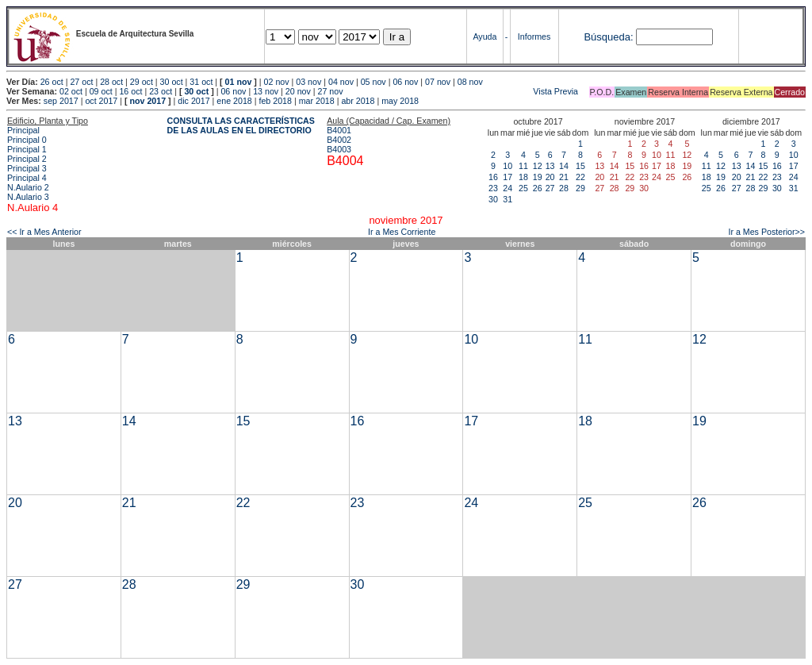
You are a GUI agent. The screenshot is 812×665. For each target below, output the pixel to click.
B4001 (339, 130)
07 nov (438, 82)
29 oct (142, 82)
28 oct (111, 82)
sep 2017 (61, 101)
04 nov (341, 82)
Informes (534, 37)
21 (564, 177)
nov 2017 (147, 101)
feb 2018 (275, 101)
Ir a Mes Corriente (402, 232)
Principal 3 (27, 168)
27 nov (331, 91)
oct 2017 (101, 101)
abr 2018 (358, 101)
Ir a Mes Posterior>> (766, 232)
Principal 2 (27, 159)
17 (507, 177)
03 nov (308, 82)
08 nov (470, 82)
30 (493, 199)
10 (507, 166)
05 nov (373, 82)
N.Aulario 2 (28, 187)
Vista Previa (462, 91)
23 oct (161, 91)
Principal (23, 130)
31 (507, 199)
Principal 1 (27, 149)
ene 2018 (234, 101)
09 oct (101, 91)
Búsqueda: (608, 37)
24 (507, 188)
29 (580, 188)
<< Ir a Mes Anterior (44, 232)
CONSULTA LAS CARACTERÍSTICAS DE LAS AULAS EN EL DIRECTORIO (241, 125)
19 (538, 177)
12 (538, 166)
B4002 (339, 140)
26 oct (52, 82)
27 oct (81, 82)
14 (564, 166)
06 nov (405, 82)
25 (523, 188)
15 (580, 166)
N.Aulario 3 (28, 197)
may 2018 (400, 101)
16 (493, 177)
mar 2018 (317, 101)
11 (523, 166)
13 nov (266, 91)
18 (523, 177)
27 (550, 188)
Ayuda (485, 37)
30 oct (172, 82)
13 (550, 166)
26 (538, 188)
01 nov (239, 82)
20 (550, 177)
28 (564, 188)
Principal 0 (27, 140)
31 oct (201, 82)
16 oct (130, 91)
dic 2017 (193, 101)
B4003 (339, 149)
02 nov (277, 82)
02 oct (71, 91)
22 (580, 177)
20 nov (298, 91)
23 (493, 188)
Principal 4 (27, 178)
